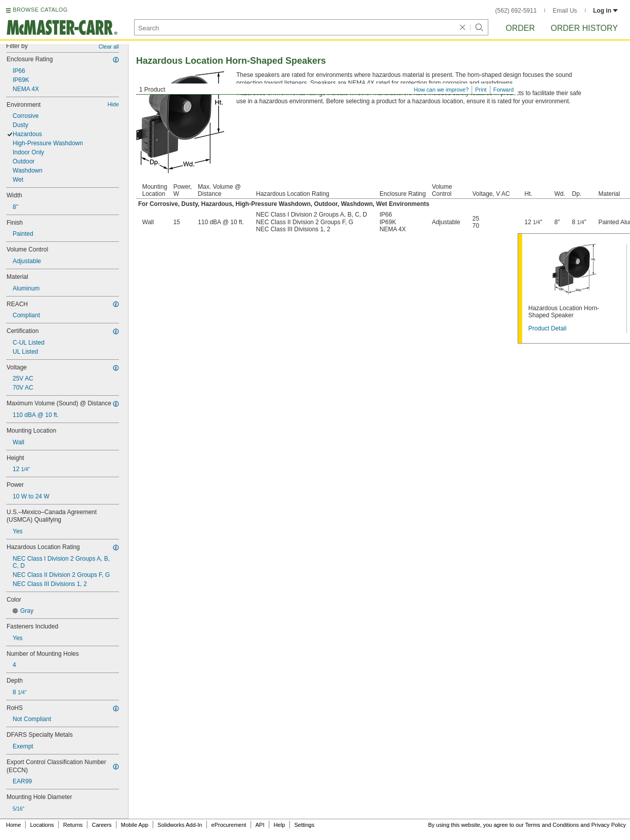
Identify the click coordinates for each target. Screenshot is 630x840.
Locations (42, 825)
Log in (605, 11)
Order (520, 28)
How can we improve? (441, 90)
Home (13, 825)
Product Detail (547, 328)
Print (481, 90)
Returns (73, 825)
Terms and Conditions (552, 825)
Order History (584, 28)
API (260, 825)
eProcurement (229, 825)
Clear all (109, 47)
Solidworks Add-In (180, 825)
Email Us (565, 11)
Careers (101, 825)
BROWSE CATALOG (40, 10)
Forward (503, 90)
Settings (304, 825)
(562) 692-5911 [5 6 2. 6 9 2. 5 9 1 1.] (516, 11)
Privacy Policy (609, 825)
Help (280, 825)
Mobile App (135, 825)
